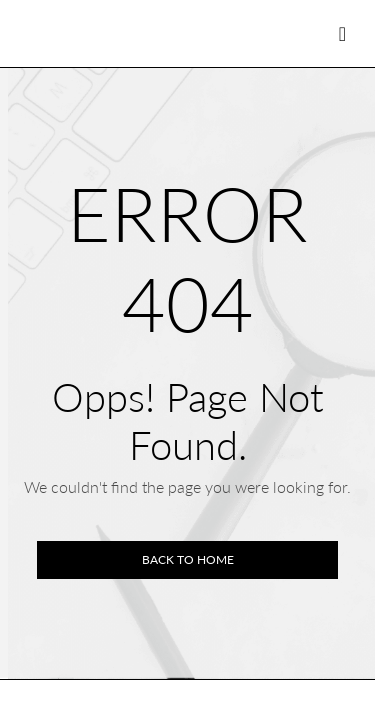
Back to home (188, 559)
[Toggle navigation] (342, 33)
